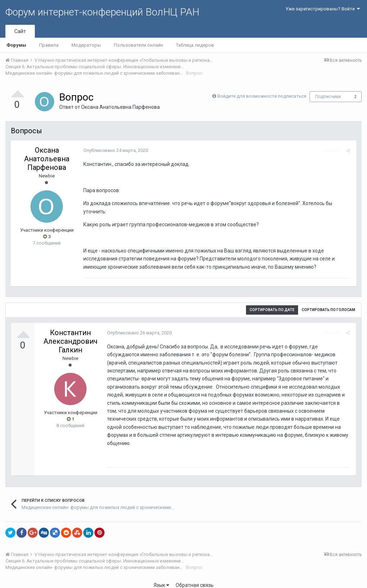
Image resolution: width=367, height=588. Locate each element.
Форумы (16, 45)
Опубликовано (115, 150)
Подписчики (328, 97)
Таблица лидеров (195, 45)
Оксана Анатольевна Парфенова (120, 107)
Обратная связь (195, 577)
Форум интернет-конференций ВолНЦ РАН (102, 12)
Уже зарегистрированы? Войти (323, 9)
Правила (49, 45)
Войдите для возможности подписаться (262, 96)
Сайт (20, 31)
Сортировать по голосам (328, 310)
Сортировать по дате (272, 310)
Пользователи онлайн (138, 45)
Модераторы (86, 45)
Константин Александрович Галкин (71, 341)
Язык (161, 577)
